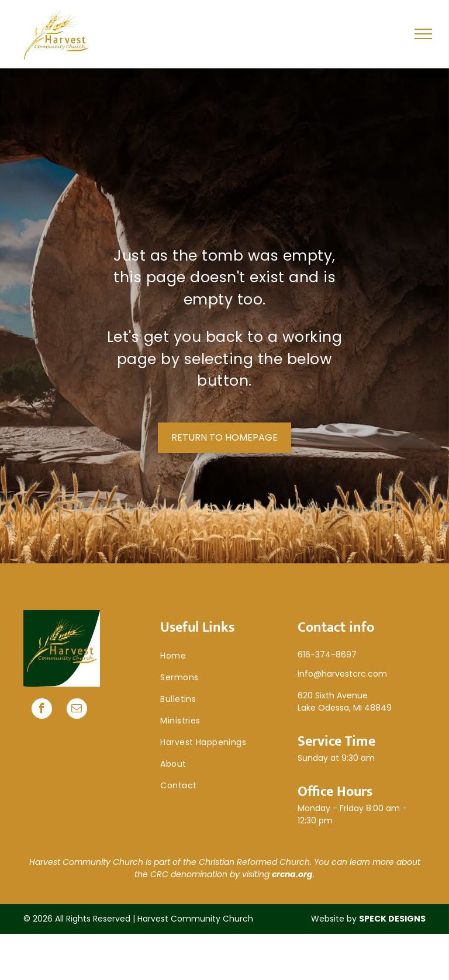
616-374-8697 (327, 655)
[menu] (423, 34)
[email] (77, 710)
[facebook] (42, 710)
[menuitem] (224, 656)
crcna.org (292, 874)
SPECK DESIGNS (392, 919)
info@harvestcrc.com (342, 674)
